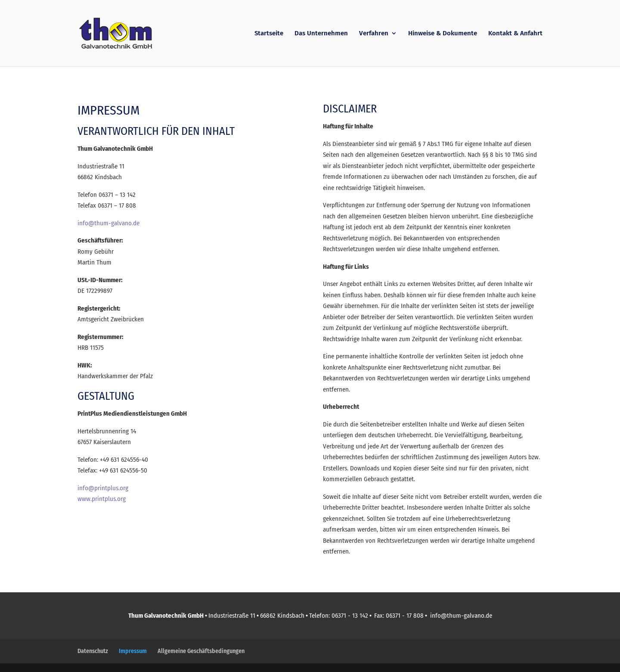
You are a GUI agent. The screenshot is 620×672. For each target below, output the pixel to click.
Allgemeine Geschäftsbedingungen (201, 651)
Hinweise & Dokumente (443, 34)
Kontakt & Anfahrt (515, 34)
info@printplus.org (103, 488)
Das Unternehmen (321, 34)
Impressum (133, 651)
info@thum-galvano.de (108, 223)
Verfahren (374, 34)
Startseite (269, 34)
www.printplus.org (102, 499)
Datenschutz (93, 651)
